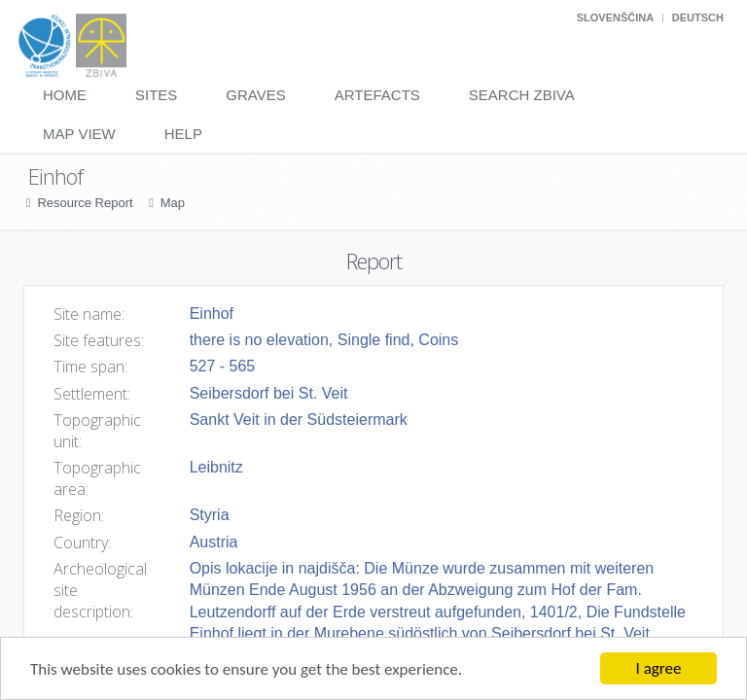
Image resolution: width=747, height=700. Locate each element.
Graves (255, 95)
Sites (156, 95)
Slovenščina (615, 17)
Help (183, 134)
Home (65, 95)
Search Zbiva (522, 95)
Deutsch (698, 17)
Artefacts (377, 95)
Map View (79, 134)
